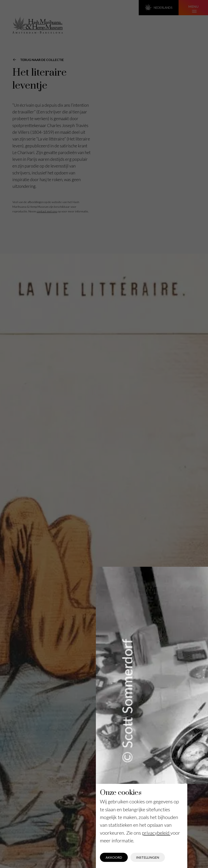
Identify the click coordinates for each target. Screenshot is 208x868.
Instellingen (148, 857)
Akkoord (114, 857)
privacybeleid (156, 833)
